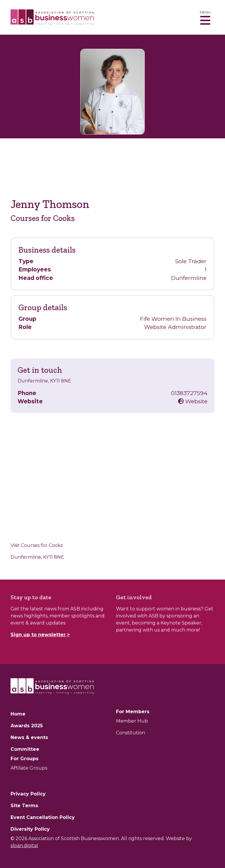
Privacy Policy (28, 794)
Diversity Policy (30, 829)
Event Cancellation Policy (43, 817)
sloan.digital (24, 846)
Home (18, 714)
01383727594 (189, 393)
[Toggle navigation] (205, 17)
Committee (25, 749)
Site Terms (24, 806)
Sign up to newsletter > (40, 635)
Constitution (131, 733)
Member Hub (132, 721)
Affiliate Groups (29, 768)
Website (193, 401)
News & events (29, 737)
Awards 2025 (27, 726)
